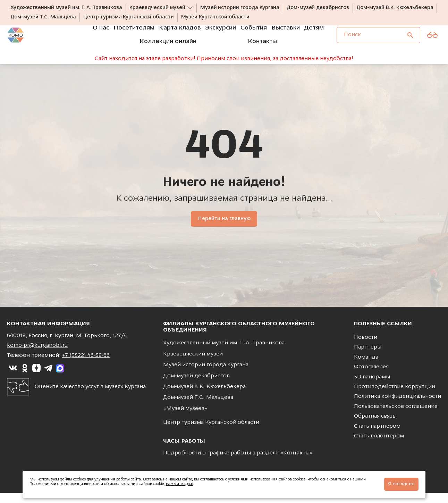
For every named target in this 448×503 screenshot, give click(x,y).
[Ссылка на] (13, 378)
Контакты (296, 463)
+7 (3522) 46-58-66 (86, 366)
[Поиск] (410, 44)
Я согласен (401, 484)
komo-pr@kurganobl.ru (37, 356)
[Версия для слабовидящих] (432, 44)
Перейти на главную (224, 229)
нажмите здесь (179, 484)
